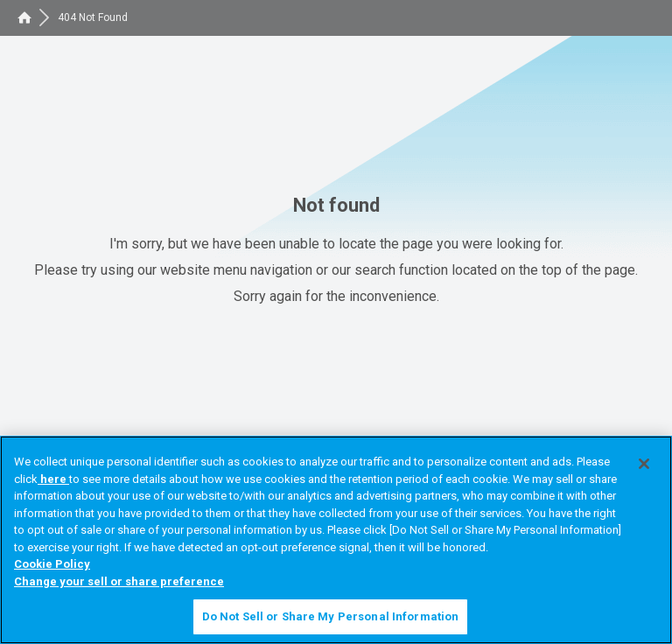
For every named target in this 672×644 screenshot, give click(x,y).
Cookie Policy (52, 564)
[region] (336, 540)
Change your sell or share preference (119, 581)
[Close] (644, 464)
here (53, 479)
